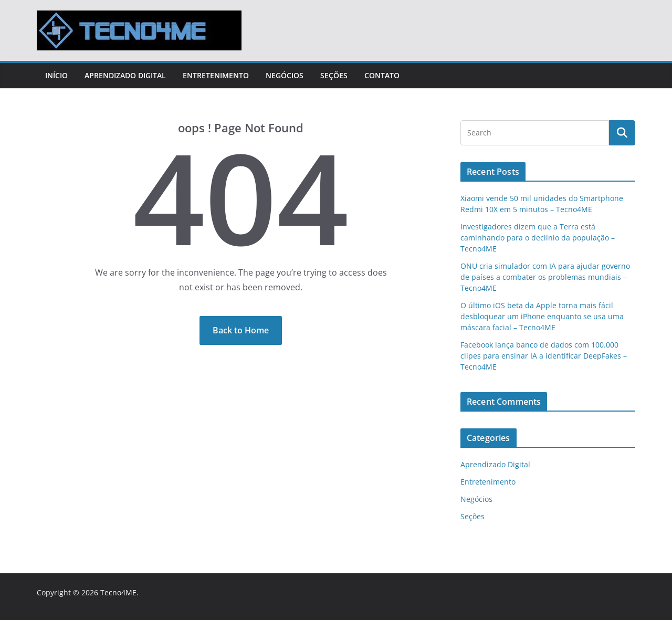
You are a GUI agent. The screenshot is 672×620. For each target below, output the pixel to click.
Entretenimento (216, 75)
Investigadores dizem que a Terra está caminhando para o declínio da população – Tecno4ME (538, 238)
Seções (334, 75)
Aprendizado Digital (125, 75)
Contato (382, 75)
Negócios (285, 75)
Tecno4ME (118, 592)
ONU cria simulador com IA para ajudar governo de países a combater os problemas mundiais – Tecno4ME (545, 277)
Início (56, 75)
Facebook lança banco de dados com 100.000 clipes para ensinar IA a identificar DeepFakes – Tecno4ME (544, 356)
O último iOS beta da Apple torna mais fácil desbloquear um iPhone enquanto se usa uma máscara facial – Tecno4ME (542, 316)
